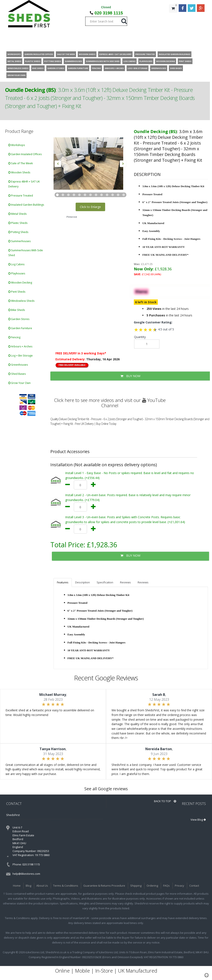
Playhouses (17, 273)
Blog (28, 886)
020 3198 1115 (109, 13)
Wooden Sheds (19, 172)
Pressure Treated (21, 196)
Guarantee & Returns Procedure (104, 886)
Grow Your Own (19, 383)
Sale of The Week (20, 163)
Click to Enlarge (90, 207)
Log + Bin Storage (20, 356)
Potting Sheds (18, 232)
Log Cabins (16, 264)
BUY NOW (130, 376)
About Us (42, 886)
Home (17, 886)
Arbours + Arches (20, 346)
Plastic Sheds (18, 223)
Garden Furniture (20, 328)
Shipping (136, 886)
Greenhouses (18, 365)
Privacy (179, 886)
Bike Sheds (17, 310)
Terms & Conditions (66, 886)
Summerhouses (19, 241)
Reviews (125, 582)
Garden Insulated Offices (25, 154)
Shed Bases (17, 374)
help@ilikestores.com (26, 874)
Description (83, 582)
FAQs (166, 886)
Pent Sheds (17, 292)
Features (63, 582)
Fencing (14, 337)
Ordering (152, 886)
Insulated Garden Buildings (26, 205)
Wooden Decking (20, 283)
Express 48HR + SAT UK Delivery (24, 184)
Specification (105, 582)
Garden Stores (19, 319)
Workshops (17, 145)
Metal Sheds (17, 214)
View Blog (198, 820)
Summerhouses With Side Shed (26, 253)
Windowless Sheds (21, 301)
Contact (194, 886)
